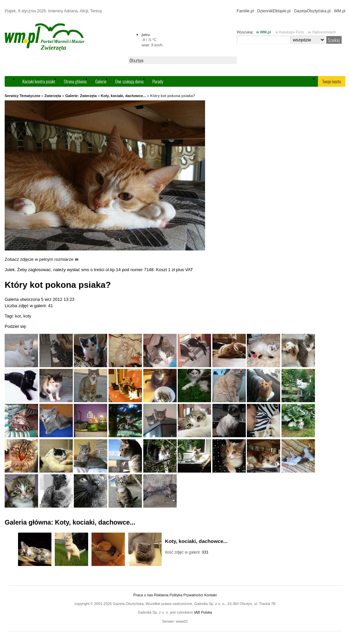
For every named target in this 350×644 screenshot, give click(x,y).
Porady (158, 81)
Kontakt (210, 595)
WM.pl (340, 11)
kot (18, 316)
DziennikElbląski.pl (274, 11)
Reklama (161, 595)
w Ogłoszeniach (322, 32)
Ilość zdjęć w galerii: (187, 552)
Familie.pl (245, 11)
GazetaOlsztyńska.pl (312, 11)
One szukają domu (129, 81)
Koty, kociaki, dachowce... (124, 96)
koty (27, 316)
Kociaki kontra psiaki (39, 81)
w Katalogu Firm (290, 32)
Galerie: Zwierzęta (81, 96)
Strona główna (75, 81)
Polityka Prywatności (186, 595)
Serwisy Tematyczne (23, 96)
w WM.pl (264, 32)
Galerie (101, 81)
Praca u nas (143, 595)
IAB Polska (203, 612)
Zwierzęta (53, 96)
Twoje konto (332, 81)
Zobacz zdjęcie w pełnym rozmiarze (42, 259)
